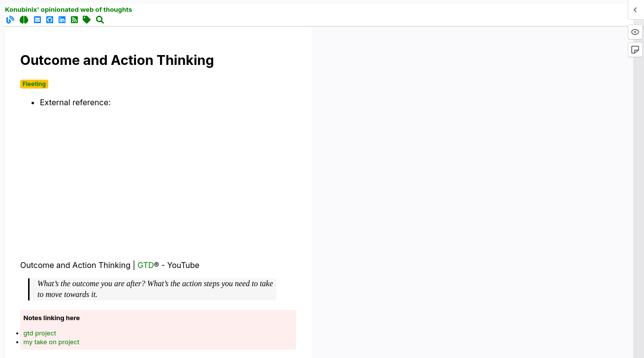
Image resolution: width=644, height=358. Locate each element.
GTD (145, 265)
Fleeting (34, 84)
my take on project (52, 342)
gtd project (40, 333)
